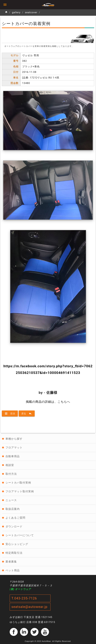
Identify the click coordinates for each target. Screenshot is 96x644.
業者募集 (11, 562)
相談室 (10, 465)
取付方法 (11, 474)
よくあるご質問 (15, 518)
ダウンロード (14, 527)
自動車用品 (13, 456)
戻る (27, 413)
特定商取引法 (14, 553)
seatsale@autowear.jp (29, 607)
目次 (10, 413)
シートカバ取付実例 (18, 483)
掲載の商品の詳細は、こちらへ (48, 402)
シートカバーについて (20, 535)
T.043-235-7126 (24, 598)
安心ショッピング (17, 544)
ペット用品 (13, 570)
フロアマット (14, 448)
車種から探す (14, 439)
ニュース (11, 500)
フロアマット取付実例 (20, 491)
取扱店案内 (13, 509)
